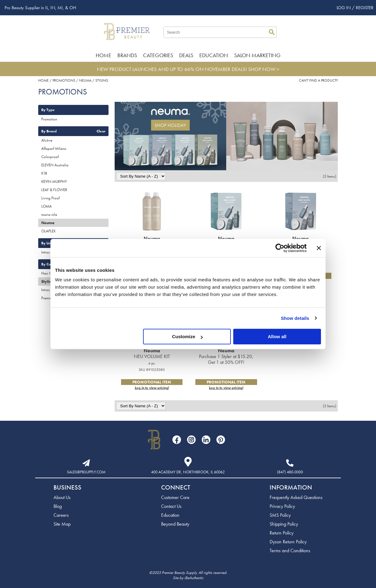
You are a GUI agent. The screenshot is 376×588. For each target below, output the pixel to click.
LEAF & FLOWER (54, 190)
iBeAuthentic (194, 578)
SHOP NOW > (264, 69)
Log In (344, 8)
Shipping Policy (284, 524)
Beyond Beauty (175, 524)
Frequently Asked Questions (296, 497)
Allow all (277, 337)
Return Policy (282, 533)
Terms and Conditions (290, 551)
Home (103, 55)
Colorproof (50, 157)
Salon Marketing (257, 55)
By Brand (49, 131)
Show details (295, 318)
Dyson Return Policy (288, 542)
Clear (101, 131)
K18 (44, 173)
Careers (61, 515)
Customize (187, 337)
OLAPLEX (48, 231)
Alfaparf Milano (54, 148)
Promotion (49, 119)
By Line (47, 243)
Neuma (48, 223)
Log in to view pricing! (152, 388)
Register (365, 8)
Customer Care (175, 497)
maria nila (49, 214)
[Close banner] (319, 248)
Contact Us (171, 506)
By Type (48, 110)
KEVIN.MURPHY (54, 181)
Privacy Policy (282, 506)
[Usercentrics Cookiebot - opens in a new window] (280, 248)
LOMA (46, 206)
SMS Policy (280, 515)
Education (214, 55)
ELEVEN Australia (55, 165)
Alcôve (47, 140)
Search (272, 32)
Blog (58, 506)
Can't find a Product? (318, 80)
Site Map (62, 524)
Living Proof (50, 198)
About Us (62, 497)
